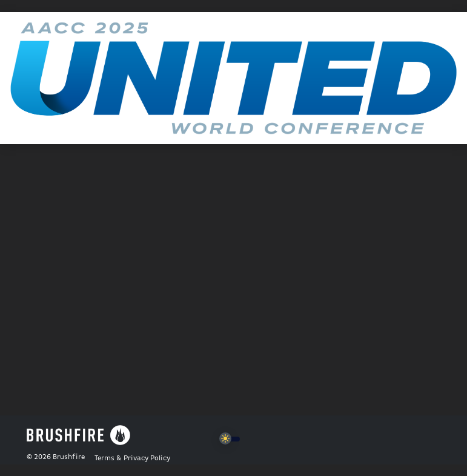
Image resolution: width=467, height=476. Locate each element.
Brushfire (69, 457)
